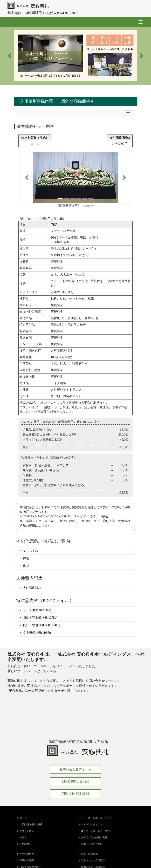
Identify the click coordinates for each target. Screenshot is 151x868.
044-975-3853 (69, 13)
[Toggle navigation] (128, 114)
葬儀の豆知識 (27, 860)
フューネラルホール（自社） (97, 818)
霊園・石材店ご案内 (92, 844)
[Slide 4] (79, 198)
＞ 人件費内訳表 (30, 588)
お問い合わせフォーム (75, 769)
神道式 (23, 838)
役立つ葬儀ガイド (29, 854)
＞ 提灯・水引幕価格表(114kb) (40, 625)
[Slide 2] (66, 198)
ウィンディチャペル (92, 825)
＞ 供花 (24, 566)
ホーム (23, 818)
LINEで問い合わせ (75, 782)
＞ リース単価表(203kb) (35, 610)
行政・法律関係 (89, 854)
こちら (45, 671)
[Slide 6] (91, 198)
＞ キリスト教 (29, 551)
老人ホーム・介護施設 (93, 860)
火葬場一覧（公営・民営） (95, 838)
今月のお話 (25, 844)
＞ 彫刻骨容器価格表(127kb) (38, 618)
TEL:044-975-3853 (75, 794)
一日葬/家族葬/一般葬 (31, 825)
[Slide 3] (72, 198)
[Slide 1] (60, 198)
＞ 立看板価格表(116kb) (35, 633)
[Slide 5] (85, 198)
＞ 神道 (24, 558)
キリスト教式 (27, 831)
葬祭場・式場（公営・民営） (97, 831)
